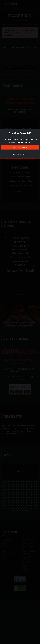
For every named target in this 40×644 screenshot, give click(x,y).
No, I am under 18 (20, 154)
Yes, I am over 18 (20, 147)
